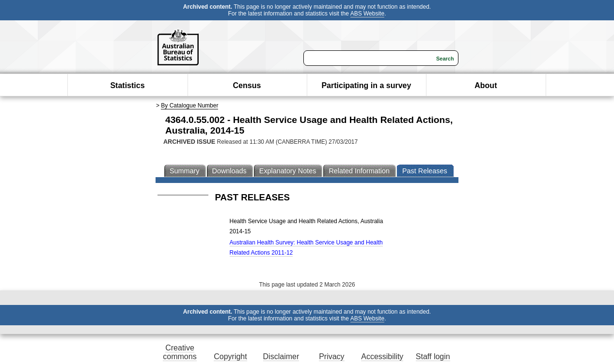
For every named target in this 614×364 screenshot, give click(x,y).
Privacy (331, 356)
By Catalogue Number (189, 106)
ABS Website (367, 14)
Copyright (230, 356)
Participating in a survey (366, 85)
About (486, 85)
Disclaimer (281, 356)
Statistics (127, 85)
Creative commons (180, 352)
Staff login (433, 356)
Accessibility (382, 356)
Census (247, 85)
